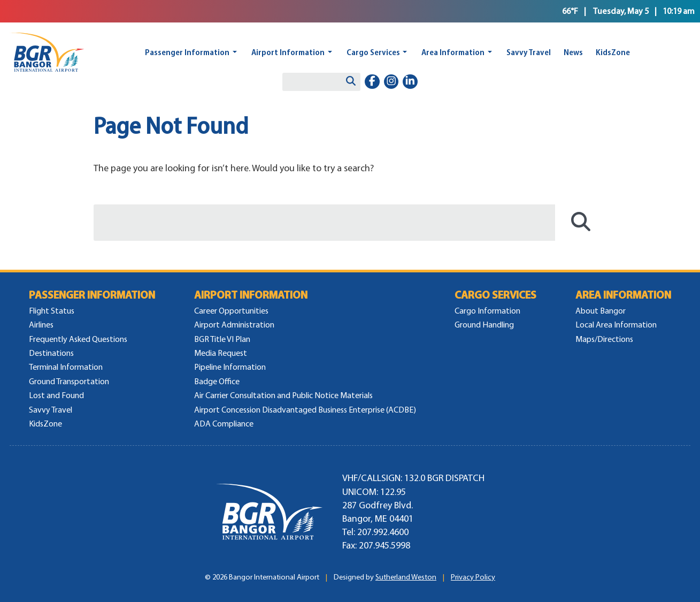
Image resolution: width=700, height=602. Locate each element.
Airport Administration (234, 325)
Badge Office (217, 381)
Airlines (41, 325)
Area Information (453, 52)
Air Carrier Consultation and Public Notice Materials (283, 395)
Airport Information (288, 52)
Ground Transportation (69, 381)
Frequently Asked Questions (78, 339)
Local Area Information (616, 325)
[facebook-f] (372, 82)
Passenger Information (187, 52)
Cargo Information (487, 311)
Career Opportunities (231, 311)
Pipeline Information (230, 367)
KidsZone (613, 52)
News (573, 52)
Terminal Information (66, 367)
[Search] (351, 82)
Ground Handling (484, 325)
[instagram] (391, 82)
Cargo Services (373, 52)
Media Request (221, 353)
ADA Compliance (224, 424)
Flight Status (52, 311)
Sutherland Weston (406, 577)
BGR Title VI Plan (222, 339)
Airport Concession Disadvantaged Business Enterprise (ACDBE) (305, 410)
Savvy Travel (529, 52)
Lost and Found (56, 395)
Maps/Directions (604, 339)
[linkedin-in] (410, 82)
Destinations (51, 353)
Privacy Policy (473, 577)
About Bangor (601, 311)
